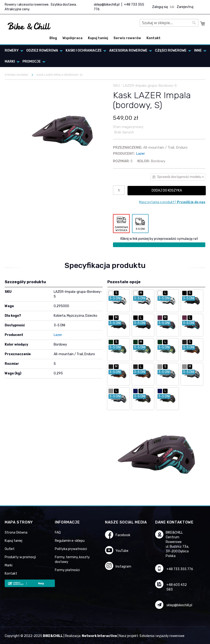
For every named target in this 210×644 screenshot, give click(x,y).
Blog (53, 38)
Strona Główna (16, 533)
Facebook (123, 535)
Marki (9, 565)
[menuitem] (13, 51)
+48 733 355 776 (180, 569)
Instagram (123, 567)
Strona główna (16, 75)
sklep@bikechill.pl (107, 5)
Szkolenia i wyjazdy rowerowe (162, 636)
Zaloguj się (160, 7)
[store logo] (29, 26)
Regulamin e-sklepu (70, 541)
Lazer (140, 154)
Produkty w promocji (20, 557)
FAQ (58, 533)
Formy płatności (67, 570)
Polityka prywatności (71, 549)
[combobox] (169, 23)
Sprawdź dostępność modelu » (181, 177)
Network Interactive (99, 636)
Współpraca (72, 38)
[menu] (105, 56)
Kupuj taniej (98, 38)
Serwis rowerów (127, 38)
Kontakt (154, 38)
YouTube (122, 551)
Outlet (10, 549)
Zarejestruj (185, 7)
